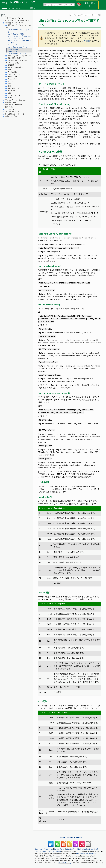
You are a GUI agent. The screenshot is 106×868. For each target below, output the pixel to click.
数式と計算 (11, 91)
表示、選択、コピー (14, 88)
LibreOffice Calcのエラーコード (19, 47)
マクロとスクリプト (12, 112)
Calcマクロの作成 (14, 95)
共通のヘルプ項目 (11, 116)
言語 (31, 8)
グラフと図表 (10, 109)
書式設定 (11, 65)
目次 (3, 15)
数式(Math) (9, 107)
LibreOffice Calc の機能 (16, 34)
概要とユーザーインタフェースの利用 (18, 26)
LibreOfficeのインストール (15, 114)
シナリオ (11, 81)
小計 (9, 84)
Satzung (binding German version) (48, 851)
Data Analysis (12, 79)
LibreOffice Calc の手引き (17, 54)
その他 (10, 98)
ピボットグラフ (13, 77)
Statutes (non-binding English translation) (82, 849)
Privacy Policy (59, 849)
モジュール (13, 8)
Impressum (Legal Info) (44, 849)
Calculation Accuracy (15, 45)
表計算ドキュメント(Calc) (14, 23)
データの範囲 (12, 72)
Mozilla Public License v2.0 (86, 854)
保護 (9, 93)
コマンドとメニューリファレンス (19, 56)
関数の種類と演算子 (15, 58)
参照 (9, 86)
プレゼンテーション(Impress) (16, 100)
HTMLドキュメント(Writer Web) (17, 20)
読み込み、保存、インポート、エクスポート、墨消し (18, 62)
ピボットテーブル (14, 74)
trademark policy (65, 863)
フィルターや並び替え (15, 67)
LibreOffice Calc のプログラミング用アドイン (19, 50)
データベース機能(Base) (14, 105)
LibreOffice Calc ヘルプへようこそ (19, 31)
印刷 (9, 70)
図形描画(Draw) (11, 102)
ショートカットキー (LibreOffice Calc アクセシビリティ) (19, 37)
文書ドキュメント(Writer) (14, 18)
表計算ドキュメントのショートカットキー (19, 42)
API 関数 (86, 41)
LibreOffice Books (70, 837)
